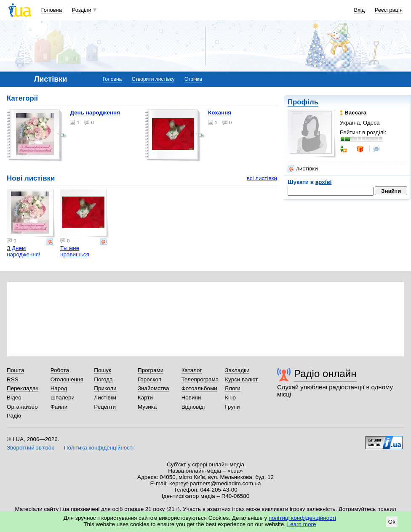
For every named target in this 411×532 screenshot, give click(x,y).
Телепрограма (200, 379)
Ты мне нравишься (75, 251)
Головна (52, 10)
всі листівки (262, 178)
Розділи (82, 10)
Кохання (220, 113)
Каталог (192, 370)
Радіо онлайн (325, 374)
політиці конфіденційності (302, 518)
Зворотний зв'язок (30, 448)
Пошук (103, 370)
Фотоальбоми (199, 388)
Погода (103, 379)
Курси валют (241, 379)
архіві (324, 182)
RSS (13, 379)
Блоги (233, 388)
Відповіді (193, 407)
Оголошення (67, 379)
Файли (59, 407)
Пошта (15, 370)
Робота (60, 370)
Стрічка (193, 79)
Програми (151, 370)
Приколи (105, 388)
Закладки (237, 370)
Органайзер (22, 407)
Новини (191, 398)
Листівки (105, 398)
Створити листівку (153, 79)
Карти (145, 398)
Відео (14, 398)
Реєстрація (389, 10)
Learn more (302, 524)
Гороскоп (149, 379)
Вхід (360, 10)
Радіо (14, 416)
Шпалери (63, 398)
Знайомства (153, 388)
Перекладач (23, 388)
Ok (392, 522)
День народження (95, 113)
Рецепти (105, 407)
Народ (59, 388)
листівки (303, 169)
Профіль (303, 102)
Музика (147, 407)
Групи (232, 407)
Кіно (230, 398)
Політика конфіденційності (99, 448)
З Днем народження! (24, 251)
